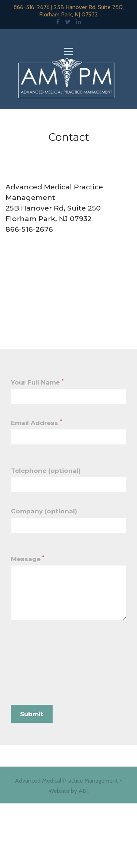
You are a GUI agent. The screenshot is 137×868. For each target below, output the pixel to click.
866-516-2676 (32, 7)
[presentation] (66, 669)
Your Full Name (37, 382)
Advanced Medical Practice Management (66, 781)
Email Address (36, 423)
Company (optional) (44, 511)
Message (28, 559)
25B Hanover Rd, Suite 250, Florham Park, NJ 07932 (81, 11)
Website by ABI (68, 791)
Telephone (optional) (46, 471)
